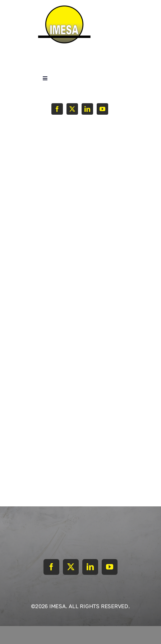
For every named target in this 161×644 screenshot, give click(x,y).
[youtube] (102, 109)
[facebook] (57, 109)
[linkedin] (87, 109)
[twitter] (72, 109)
